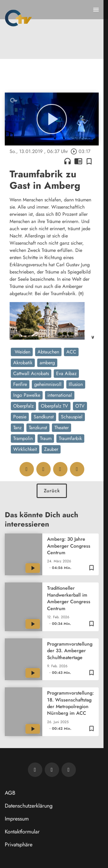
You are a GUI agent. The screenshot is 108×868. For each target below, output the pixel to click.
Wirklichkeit (25, 449)
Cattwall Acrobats (31, 373)
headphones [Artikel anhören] (67, 161)
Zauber (51, 449)
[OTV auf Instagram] (69, 770)
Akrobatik (23, 363)
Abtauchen (48, 352)
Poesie (20, 417)
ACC (71, 352)
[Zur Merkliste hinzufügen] (89, 161)
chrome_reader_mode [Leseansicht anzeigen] (78, 161)
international (60, 395)
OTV (80, 406)
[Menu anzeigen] (96, 10)
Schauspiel (72, 417)
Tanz (17, 428)
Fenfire (20, 384)
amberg (47, 363)
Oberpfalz (23, 406)
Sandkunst (44, 417)
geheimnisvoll (48, 384)
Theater (61, 428)
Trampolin (23, 438)
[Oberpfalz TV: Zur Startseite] (18, 18)
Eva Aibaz (66, 373)
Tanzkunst (38, 428)
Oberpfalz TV (54, 406)
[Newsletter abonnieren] (35, 770)
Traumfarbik (70, 438)
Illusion (76, 384)
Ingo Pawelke (27, 395)
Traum (46, 438)
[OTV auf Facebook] (52, 770)
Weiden (22, 352)
